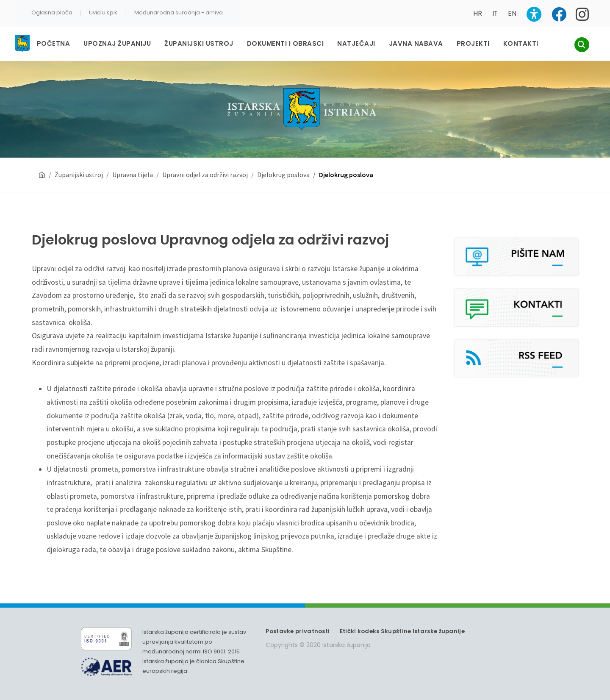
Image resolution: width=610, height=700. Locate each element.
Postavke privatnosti (298, 623)
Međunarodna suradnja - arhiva (179, 12)
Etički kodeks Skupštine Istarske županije (402, 623)
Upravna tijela (133, 167)
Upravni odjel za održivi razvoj (205, 167)
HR (478, 13)
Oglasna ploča (52, 12)
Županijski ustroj (79, 167)
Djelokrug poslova (283, 167)
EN (512, 13)
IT (495, 13)
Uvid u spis (103, 12)
